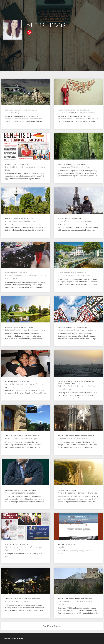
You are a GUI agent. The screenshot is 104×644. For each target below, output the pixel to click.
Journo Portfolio (17, 639)
